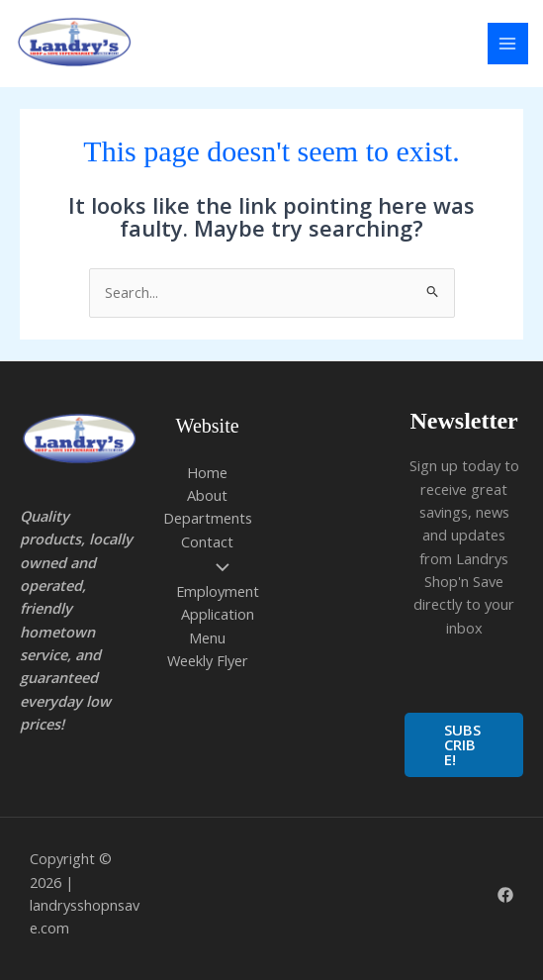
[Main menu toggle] (508, 44)
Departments (208, 518)
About (207, 495)
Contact (207, 541)
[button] (464, 745)
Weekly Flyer (208, 660)
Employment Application (218, 591)
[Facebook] (505, 895)
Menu (207, 637)
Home (207, 472)
